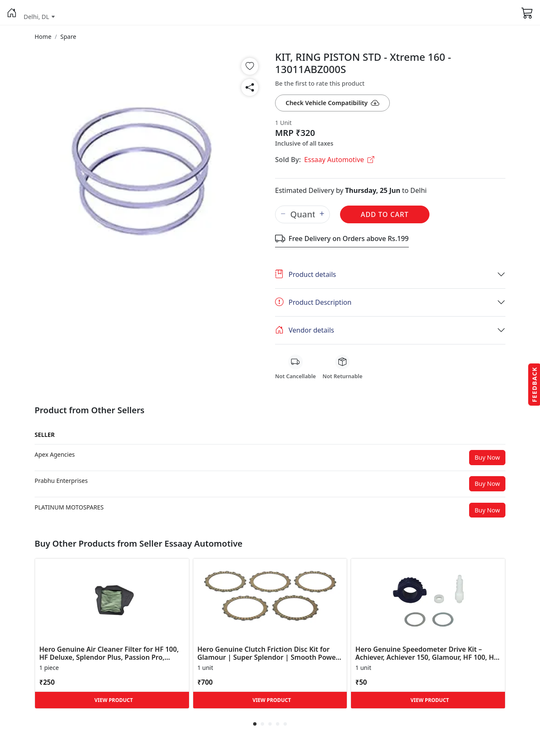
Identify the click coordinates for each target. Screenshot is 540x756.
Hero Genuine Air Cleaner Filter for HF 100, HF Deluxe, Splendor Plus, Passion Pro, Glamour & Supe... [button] (109, 653)
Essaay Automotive (339, 160)
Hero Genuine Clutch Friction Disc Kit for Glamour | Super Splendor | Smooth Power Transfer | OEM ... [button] (268, 653)
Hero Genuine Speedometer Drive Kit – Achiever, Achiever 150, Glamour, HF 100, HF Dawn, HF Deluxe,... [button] (426, 653)
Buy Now (487, 457)
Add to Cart (385, 214)
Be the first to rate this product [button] (320, 83)
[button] (12, 13)
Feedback (534, 384)
